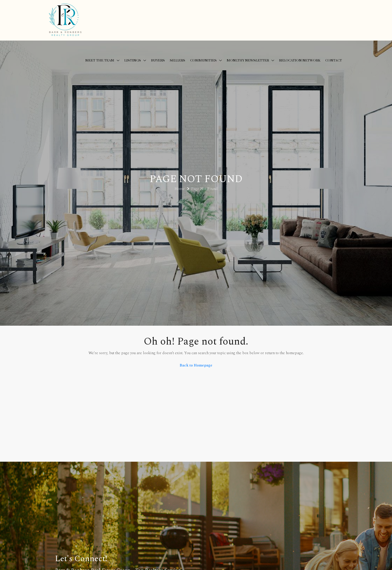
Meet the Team (100, 60)
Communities (203, 60)
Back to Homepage (196, 365)
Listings (133, 60)
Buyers (158, 60)
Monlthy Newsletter (248, 60)
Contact (334, 60)
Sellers (178, 60)
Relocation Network (300, 60)
